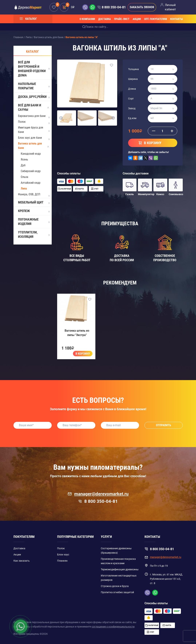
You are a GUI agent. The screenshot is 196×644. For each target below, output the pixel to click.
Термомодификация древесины (120, 569)
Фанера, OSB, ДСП (29, 194)
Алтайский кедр (31, 183)
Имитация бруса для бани (31, 130)
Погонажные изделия (34, 222)
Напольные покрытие (34, 86)
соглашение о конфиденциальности (113, 627)
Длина (132, 89)
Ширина (133, 79)
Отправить (164, 425)
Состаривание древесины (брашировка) (116, 551)
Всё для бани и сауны (34, 107)
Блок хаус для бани (30, 138)
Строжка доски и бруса (115, 586)
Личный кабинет (170, 7)
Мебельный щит (34, 203)
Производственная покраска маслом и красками (118, 561)
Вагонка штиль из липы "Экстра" (77, 333)
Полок (22, 122)
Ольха (24, 177)
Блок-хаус (63, 555)
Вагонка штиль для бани (30, 146)
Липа (24, 188)
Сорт (131, 99)
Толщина (133, 69)
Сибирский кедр (31, 171)
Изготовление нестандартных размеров (119, 578)
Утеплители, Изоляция (34, 234)
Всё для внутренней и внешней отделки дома (34, 69)
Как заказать (22, 561)
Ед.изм (132, 118)
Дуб (23, 165)
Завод (132, 108)
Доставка (105, 19)
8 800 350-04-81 (114, 7)
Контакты (176, 19)
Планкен (62, 561)
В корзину (83, 354)
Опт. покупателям (156, 19)
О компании (87, 19)
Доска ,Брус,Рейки (34, 97)
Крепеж (34, 211)
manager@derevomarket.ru (98, 494)
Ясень (24, 159)
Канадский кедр (31, 154)
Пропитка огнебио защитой (117, 592)
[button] (61, 118)
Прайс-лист (122, 19)
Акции (137, 19)
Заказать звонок (142, 7)
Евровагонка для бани (32, 116)
